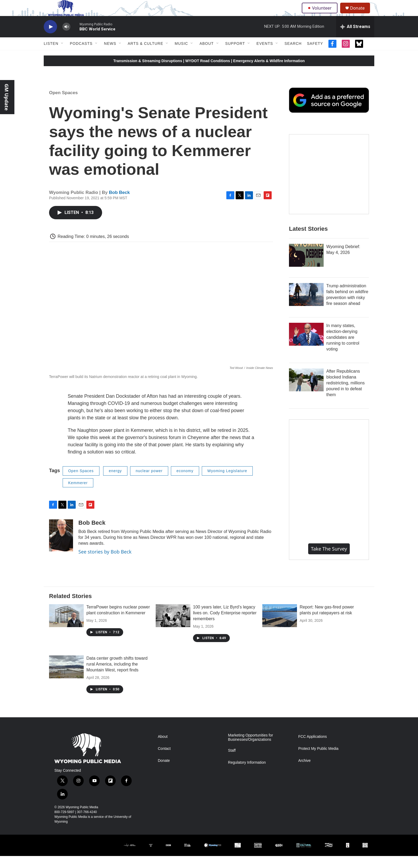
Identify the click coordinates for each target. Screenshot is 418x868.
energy (115, 483)
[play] (50, 39)
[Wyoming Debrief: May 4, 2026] (306, 267)
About (206, 55)
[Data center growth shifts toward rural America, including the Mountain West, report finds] (66, 679)
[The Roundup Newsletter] (329, 186)
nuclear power (149, 483)
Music (181, 55)
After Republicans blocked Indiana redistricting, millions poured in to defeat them (345, 395)
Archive (305, 773)
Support (235, 55)
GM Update (7, 97)
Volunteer (321, 14)
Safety (315, 55)
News (110, 55)
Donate (361, 14)
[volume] (66, 39)
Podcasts (81, 55)
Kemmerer (78, 495)
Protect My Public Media (318, 761)
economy (185, 483)
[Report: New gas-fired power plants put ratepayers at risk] (280, 628)
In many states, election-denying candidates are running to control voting (343, 349)
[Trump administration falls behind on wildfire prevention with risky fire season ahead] (306, 306)
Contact (164, 761)
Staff (232, 763)
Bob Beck (119, 204)
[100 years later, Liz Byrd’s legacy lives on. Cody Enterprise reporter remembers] (173, 628)
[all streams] (355, 39)
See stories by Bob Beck (105, 564)
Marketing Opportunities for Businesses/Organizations (250, 749)
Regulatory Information (247, 775)
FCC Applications (313, 749)
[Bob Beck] (61, 547)
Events (265, 55)
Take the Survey (329, 561)
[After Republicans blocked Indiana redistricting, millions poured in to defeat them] (306, 392)
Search (293, 55)
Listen (51, 55)
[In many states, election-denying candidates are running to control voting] (306, 346)
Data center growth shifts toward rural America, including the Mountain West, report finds (117, 676)
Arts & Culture (145, 55)
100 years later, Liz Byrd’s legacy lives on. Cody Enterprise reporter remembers (225, 625)
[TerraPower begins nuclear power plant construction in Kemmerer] (66, 628)
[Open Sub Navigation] (62, 55)
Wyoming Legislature (227, 483)
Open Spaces (63, 105)
